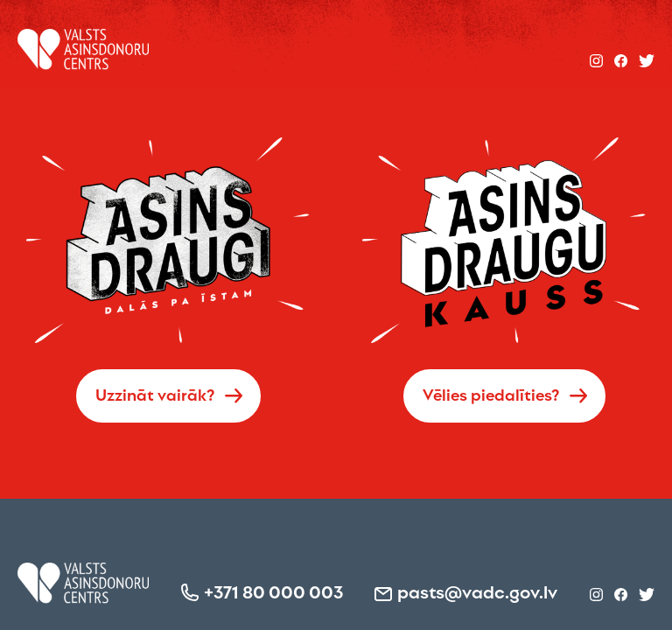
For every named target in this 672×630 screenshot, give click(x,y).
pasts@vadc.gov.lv (477, 591)
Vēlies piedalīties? (491, 394)
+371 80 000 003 (273, 591)
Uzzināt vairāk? (155, 394)
